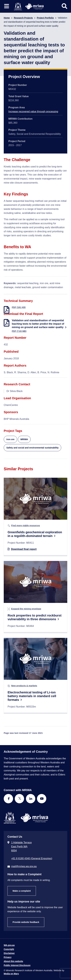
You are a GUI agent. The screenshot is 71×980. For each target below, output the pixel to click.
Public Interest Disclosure (17, 965)
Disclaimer (9, 953)
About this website (13, 961)
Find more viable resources (26, 526)
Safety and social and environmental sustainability (32, 448)
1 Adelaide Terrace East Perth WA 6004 (21, 847)
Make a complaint (22, 891)
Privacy (8, 957)
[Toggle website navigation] (7, 6)
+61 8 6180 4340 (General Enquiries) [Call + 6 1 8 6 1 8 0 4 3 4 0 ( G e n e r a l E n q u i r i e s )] (32, 858)
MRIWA (24, 439)
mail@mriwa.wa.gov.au (24, 866)
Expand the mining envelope (26, 609)
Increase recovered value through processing (33, 111)
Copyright (9, 949)
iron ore (10, 439)
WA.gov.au (9, 945)
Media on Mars (11, 974)
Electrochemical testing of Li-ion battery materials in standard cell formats (32, 696)
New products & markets (24, 686)
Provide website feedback (26, 922)
